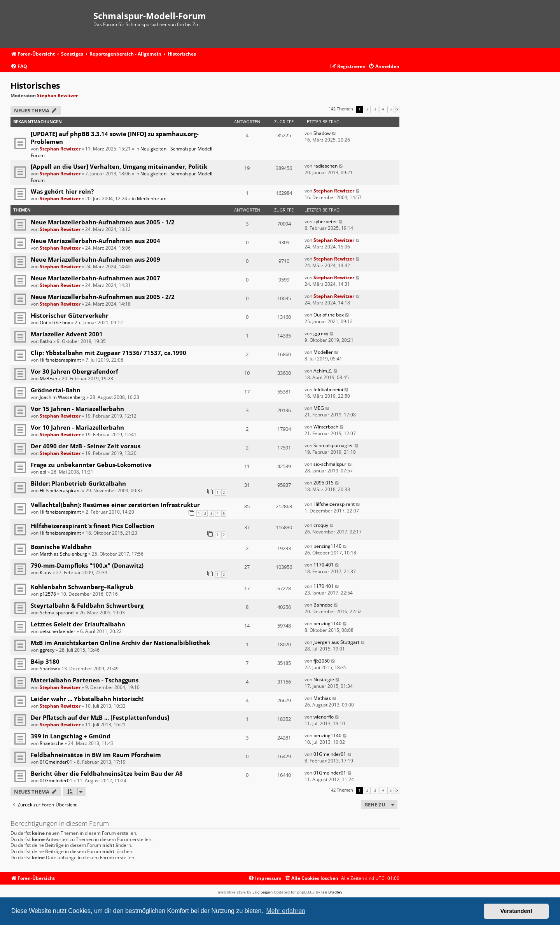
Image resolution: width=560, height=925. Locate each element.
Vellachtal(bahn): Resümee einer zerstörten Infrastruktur (115, 505)
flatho (46, 341)
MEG (319, 408)
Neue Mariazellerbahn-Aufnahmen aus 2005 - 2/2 (103, 297)
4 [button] (383, 109)
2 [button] (367, 109)
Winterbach (326, 427)
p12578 (48, 594)
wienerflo (324, 717)
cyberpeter (325, 221)
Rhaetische (52, 743)
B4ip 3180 (45, 661)
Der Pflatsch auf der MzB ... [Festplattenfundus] (100, 717)
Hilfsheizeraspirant (60, 360)
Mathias (322, 698)
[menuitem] (19, 67)
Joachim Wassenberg (62, 397)
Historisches (35, 86)
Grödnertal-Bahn (56, 390)
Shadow (322, 133)
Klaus (45, 573)
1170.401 (324, 565)
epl (43, 472)
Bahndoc (323, 605)
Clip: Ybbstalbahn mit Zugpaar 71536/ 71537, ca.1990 (108, 353)
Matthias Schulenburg (63, 554)
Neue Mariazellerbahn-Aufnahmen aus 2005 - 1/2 (103, 222)
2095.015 (324, 483)
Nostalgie (324, 679)
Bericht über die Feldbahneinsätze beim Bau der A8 (107, 773)
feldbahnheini (328, 389)
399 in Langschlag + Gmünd (71, 736)
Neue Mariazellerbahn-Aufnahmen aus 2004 (95, 241)
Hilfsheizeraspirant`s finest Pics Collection (93, 526)
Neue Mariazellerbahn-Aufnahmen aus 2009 (95, 259)
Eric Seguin (262, 892)
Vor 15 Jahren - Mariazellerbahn (77, 409)
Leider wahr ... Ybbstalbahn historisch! (87, 699)
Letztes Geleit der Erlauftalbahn (78, 624)
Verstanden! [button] (516, 911)
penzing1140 (327, 546)
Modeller (323, 352)
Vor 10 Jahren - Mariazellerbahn (77, 427)
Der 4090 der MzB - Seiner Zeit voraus (86, 446)
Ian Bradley (332, 892)
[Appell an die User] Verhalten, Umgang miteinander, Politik (119, 166)
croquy (321, 525)
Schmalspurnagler (333, 445)
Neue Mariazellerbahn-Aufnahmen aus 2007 (95, 278)
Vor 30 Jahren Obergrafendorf (74, 371)
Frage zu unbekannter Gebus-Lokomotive (91, 465)
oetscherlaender (58, 631)
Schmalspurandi (57, 613)
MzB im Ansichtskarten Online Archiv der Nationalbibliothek (120, 643)
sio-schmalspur (330, 464)
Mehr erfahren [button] (286, 911)
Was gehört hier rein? (62, 191)
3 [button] (375, 109)
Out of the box (55, 323)
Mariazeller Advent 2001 (67, 334)
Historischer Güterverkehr (70, 315)
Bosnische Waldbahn (61, 547)
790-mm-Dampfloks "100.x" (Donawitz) (87, 565)
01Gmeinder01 (56, 762)
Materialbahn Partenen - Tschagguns (85, 680)
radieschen (325, 166)
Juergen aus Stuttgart (336, 642)
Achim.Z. (323, 371)
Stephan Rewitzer (57, 95)
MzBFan (48, 379)
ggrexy (321, 333)
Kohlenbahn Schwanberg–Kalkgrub (82, 587)
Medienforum (152, 198)
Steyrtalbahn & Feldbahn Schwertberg (87, 605)
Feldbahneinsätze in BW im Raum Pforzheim (96, 755)
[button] (397, 109)
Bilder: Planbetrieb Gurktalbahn (78, 483)
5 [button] (391, 109)
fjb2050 (322, 661)
